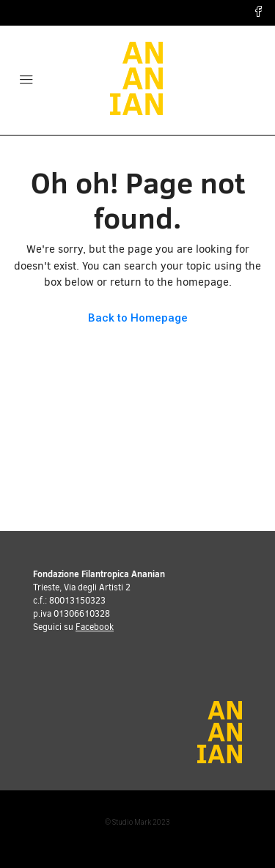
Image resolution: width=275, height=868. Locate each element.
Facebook (95, 627)
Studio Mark (132, 822)
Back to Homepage (138, 318)
